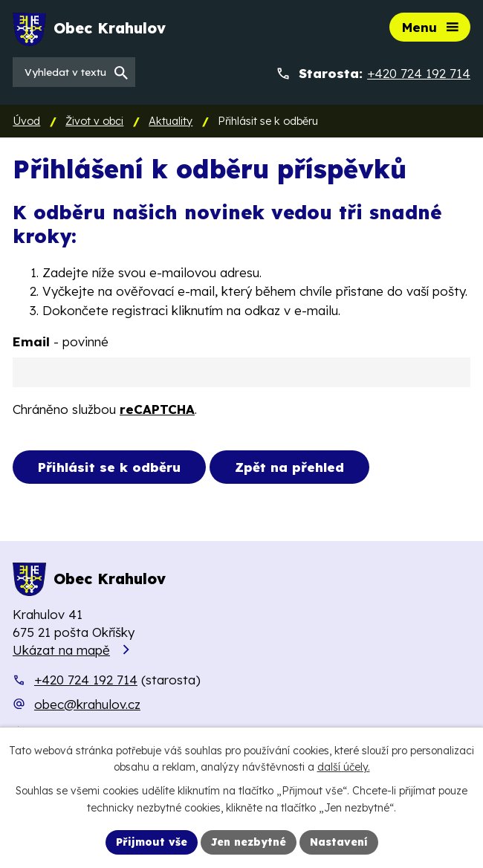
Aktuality (171, 121)
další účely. (344, 768)
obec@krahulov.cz (87, 704)
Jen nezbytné (249, 842)
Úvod (26, 121)
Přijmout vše (152, 842)
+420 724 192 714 (86, 680)
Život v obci (94, 121)
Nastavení (339, 842)
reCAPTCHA (157, 409)
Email (61, 341)
